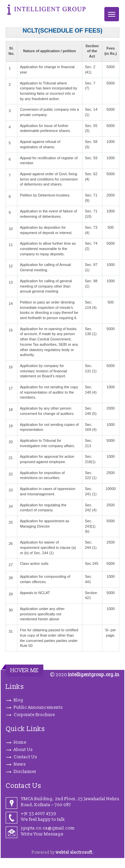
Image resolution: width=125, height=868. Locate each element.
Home (20, 742)
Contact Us (25, 757)
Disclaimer (25, 772)
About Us (23, 750)
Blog (18, 700)
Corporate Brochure (34, 715)
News (20, 764)
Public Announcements (38, 707)
